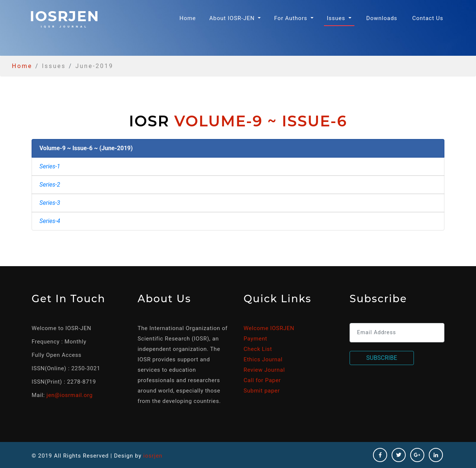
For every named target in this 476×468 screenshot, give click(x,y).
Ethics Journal (263, 359)
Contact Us (428, 18)
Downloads (382, 18)
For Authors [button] (292, 18)
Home (189, 18)
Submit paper (262, 391)
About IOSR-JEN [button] (233, 18)
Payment (255, 339)
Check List (258, 349)
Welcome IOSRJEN (269, 328)
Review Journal (264, 370)
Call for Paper (262, 380)
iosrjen (65, 18)
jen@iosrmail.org (70, 395)
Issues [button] (337, 18)
